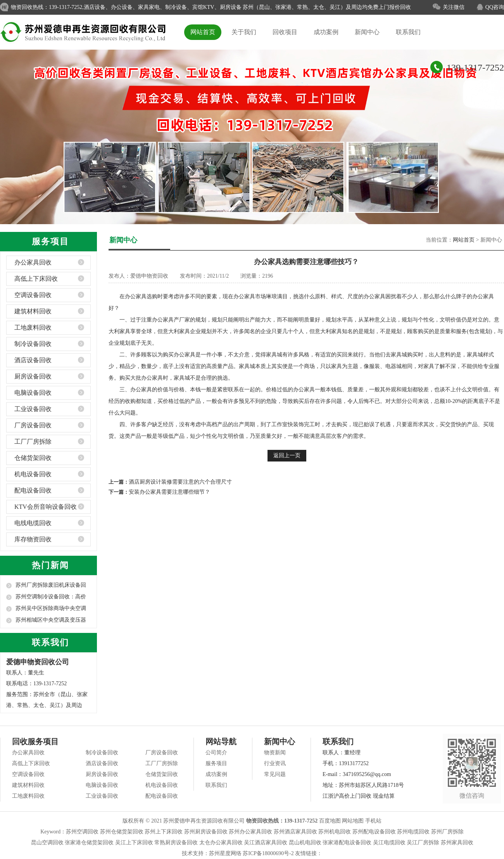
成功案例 (326, 32)
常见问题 (275, 774)
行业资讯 (275, 763)
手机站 (373, 821)
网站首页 (203, 32)
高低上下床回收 (36, 279)
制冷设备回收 (33, 344)
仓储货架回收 (33, 458)
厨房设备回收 (33, 376)
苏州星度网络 (225, 853)
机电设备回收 (33, 474)
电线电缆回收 (33, 523)
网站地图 (353, 821)
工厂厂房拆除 (33, 442)
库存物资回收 (33, 539)
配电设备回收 (33, 490)
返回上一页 (287, 455)
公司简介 (216, 753)
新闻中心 (367, 32)
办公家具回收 (33, 262)
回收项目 (285, 32)
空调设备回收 (33, 295)
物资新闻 (275, 753)
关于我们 (244, 32)
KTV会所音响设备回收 (46, 507)
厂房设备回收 (33, 425)
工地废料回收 (33, 328)
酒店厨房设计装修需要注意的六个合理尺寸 (180, 482)
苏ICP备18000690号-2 (268, 853)
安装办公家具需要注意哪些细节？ (169, 492)
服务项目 (216, 763)
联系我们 (408, 32)
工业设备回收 (33, 409)
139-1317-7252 (475, 67)
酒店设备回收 (33, 360)
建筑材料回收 (33, 311)
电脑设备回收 (33, 393)
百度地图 (330, 821)
